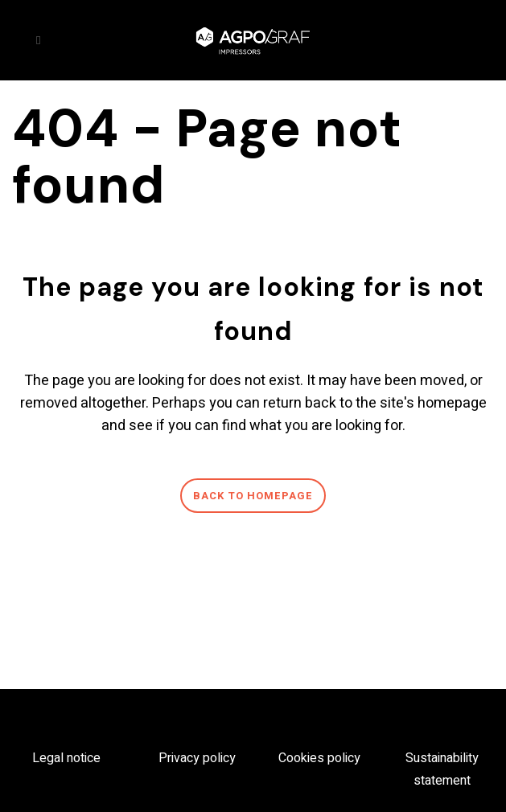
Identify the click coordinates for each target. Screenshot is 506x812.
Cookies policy (319, 758)
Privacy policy (197, 758)
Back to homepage (253, 496)
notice (84, 758)
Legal (49, 758)
